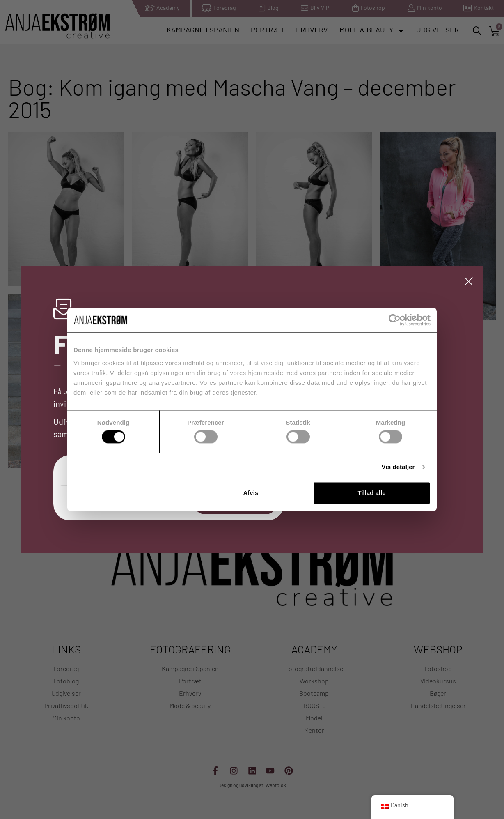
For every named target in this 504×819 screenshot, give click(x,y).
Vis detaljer (398, 467)
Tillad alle (371, 493)
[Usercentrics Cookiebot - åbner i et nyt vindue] (395, 320)
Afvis (251, 493)
